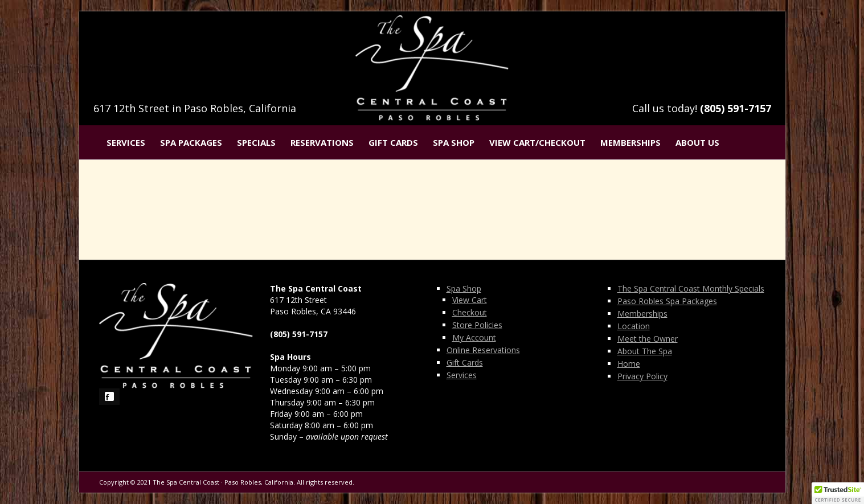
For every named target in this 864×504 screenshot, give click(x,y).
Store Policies (477, 325)
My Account (474, 337)
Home (629, 364)
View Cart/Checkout (537, 142)
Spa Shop (454, 142)
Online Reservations (483, 350)
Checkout (470, 312)
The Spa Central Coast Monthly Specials (691, 288)
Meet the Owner (648, 339)
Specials (256, 142)
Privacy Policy (642, 376)
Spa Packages (191, 142)
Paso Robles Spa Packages (667, 301)
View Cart (470, 300)
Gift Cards (393, 142)
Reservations (322, 142)
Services (126, 142)
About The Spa (645, 351)
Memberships (630, 142)
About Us (697, 142)
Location (634, 326)
